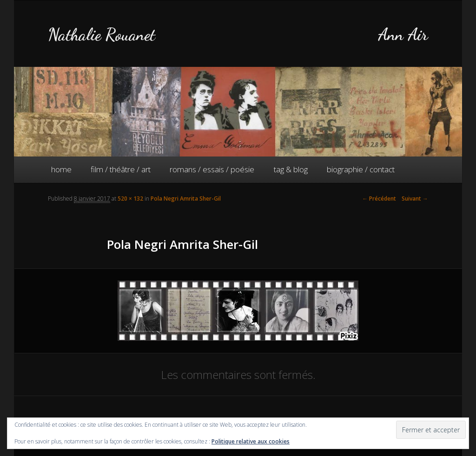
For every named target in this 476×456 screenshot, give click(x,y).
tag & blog (291, 169)
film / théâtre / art (121, 169)
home (61, 169)
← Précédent (379, 199)
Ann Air (403, 35)
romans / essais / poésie (212, 169)
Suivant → (415, 199)
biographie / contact (361, 169)
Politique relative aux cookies (251, 441)
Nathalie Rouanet (102, 35)
